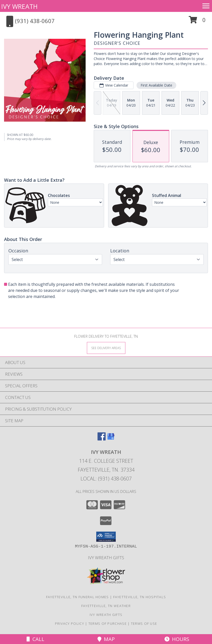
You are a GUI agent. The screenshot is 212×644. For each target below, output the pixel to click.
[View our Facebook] (102, 439)
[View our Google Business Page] (111, 439)
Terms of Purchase (108, 623)
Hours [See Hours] (177, 639)
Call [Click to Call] (35, 639)
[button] (197, 22)
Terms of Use (144, 623)
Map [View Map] (106, 639)
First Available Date (156, 85)
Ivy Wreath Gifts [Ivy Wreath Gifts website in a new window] (106, 558)
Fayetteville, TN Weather (106, 606)
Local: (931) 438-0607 (106, 479)
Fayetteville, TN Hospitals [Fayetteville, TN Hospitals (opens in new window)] (140, 597)
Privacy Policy (70, 623)
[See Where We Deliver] (106, 348)
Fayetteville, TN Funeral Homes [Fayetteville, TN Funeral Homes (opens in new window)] (78, 597)
